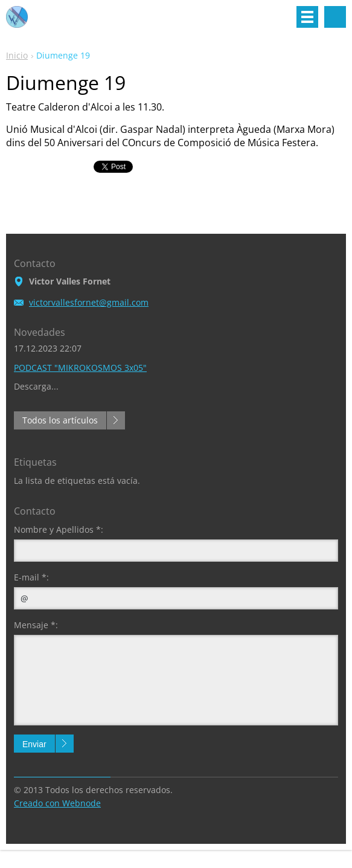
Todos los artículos (60, 420)
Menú (307, 17)
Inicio (17, 55)
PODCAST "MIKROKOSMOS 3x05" (80, 368)
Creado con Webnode (57, 803)
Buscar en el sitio (335, 17)
